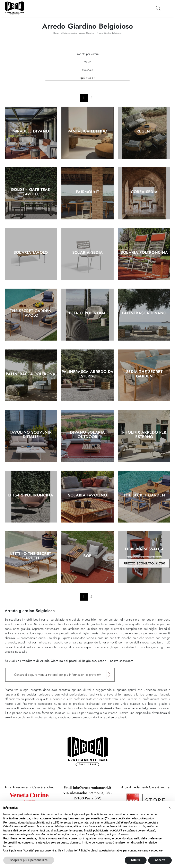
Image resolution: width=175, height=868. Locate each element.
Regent (144, 131)
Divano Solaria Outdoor (87, 435)
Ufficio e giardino (69, 33)
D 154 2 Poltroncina (31, 495)
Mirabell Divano (31, 131)
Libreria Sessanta (144, 557)
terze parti (67, 822)
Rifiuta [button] (136, 860)
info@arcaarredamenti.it (92, 788)
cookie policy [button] (145, 818)
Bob (87, 556)
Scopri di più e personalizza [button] (29, 860)
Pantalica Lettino (87, 131)
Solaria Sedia (88, 253)
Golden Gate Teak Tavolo (31, 192)
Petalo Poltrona (87, 313)
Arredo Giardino (87, 33)
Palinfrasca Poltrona (31, 374)
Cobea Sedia (144, 192)
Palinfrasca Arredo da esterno (88, 374)
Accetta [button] (160, 860)
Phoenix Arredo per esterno (144, 435)
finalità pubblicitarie (96, 830)
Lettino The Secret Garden (31, 556)
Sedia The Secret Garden (144, 374)
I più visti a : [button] (88, 78)
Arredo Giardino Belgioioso (109, 33)
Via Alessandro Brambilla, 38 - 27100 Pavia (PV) (87, 796)
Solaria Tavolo (31, 253)
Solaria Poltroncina (144, 253)
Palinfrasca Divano (144, 313)
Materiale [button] (87, 70)
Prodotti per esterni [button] (88, 54)
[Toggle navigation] (168, 8)
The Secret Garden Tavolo (31, 313)
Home (56, 33)
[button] (170, 808)
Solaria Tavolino (87, 495)
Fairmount (87, 192)
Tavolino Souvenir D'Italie (31, 435)
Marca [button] (87, 62)
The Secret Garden (144, 495)
